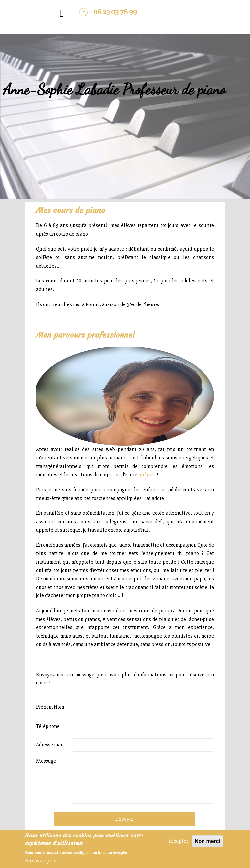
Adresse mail (50, 745)
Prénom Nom (50, 707)
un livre (147, 475)
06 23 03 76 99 (115, 12)
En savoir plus (41, 861)
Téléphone (48, 726)
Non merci (207, 841)
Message (46, 761)
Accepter (178, 841)
